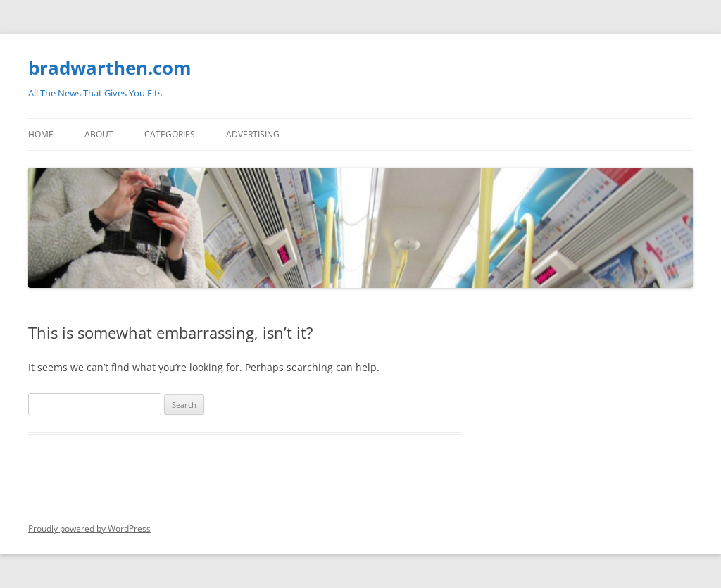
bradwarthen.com (110, 68)
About (99, 134)
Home (41, 134)
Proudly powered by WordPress (89, 528)
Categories (170, 134)
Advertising (253, 134)
